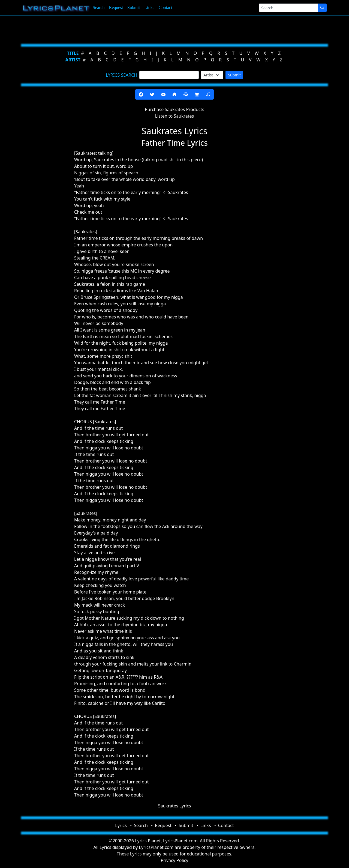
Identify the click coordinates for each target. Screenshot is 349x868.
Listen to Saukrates (175, 116)
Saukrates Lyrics (175, 806)
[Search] (288, 8)
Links (149, 8)
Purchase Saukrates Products (174, 109)
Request (116, 8)
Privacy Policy (175, 860)
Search (99, 8)
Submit (134, 8)
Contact (166, 8)
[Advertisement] (172, 29)
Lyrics (121, 825)
